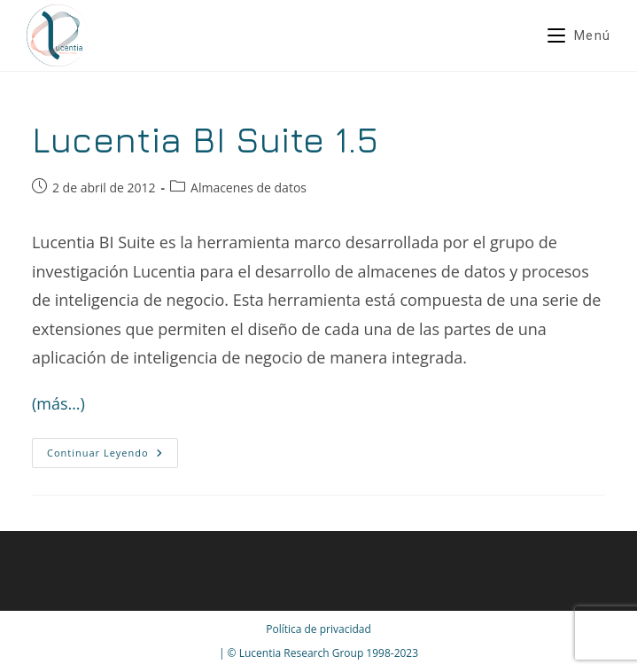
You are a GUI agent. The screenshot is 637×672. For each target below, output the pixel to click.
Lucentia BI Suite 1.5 (206, 139)
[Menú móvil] (579, 35)
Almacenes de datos (249, 188)
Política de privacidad (318, 629)
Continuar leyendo (113, 456)
